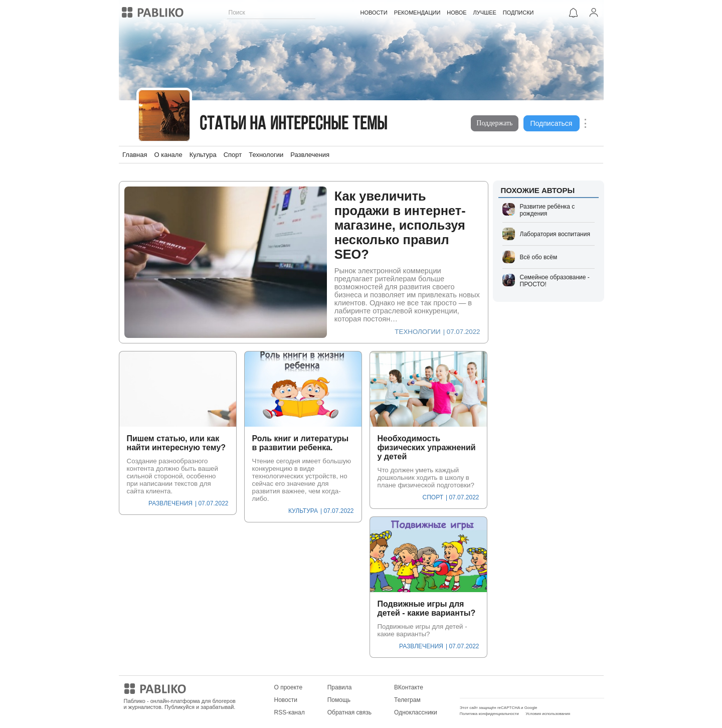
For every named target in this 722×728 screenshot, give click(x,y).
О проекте (289, 687)
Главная (135, 155)
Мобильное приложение (494, 687)
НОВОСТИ (374, 13)
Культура (203, 155)
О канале (168, 155)
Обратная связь (349, 712)
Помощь (339, 700)
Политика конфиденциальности (489, 714)
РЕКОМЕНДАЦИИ (417, 13)
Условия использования (548, 714)
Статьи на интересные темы (294, 125)
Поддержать (494, 123)
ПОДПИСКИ (518, 13)
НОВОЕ (457, 13)
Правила (340, 687)
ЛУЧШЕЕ (485, 13)
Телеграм (407, 700)
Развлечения (310, 155)
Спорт (233, 155)
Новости (286, 700)
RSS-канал (290, 712)
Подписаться (552, 123)
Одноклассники (416, 712)
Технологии (266, 155)
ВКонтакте (409, 687)
